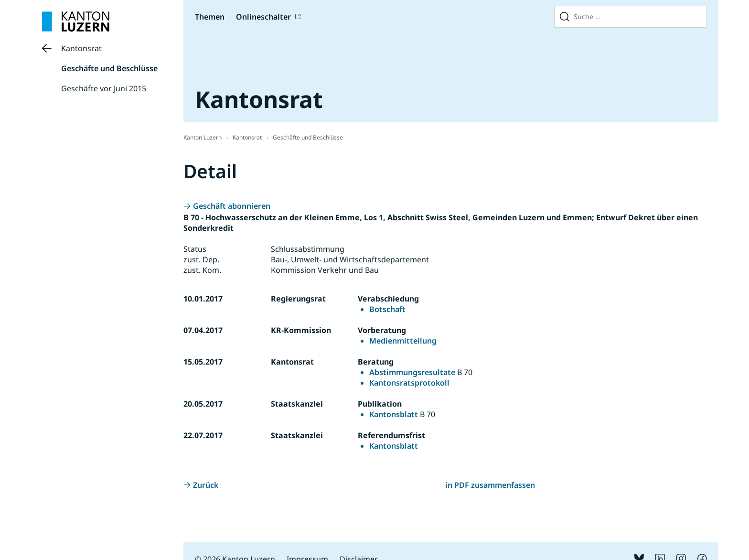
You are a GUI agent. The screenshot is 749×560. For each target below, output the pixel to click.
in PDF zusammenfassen (490, 485)
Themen (210, 17)
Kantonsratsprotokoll (409, 383)
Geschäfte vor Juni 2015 (104, 88)
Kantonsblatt (394, 414)
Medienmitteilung (403, 341)
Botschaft (387, 309)
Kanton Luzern (203, 137)
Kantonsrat (81, 48)
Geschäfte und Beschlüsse (109, 68)
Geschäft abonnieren (232, 206)
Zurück (206, 485)
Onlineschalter (263, 17)
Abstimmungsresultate (412, 372)
